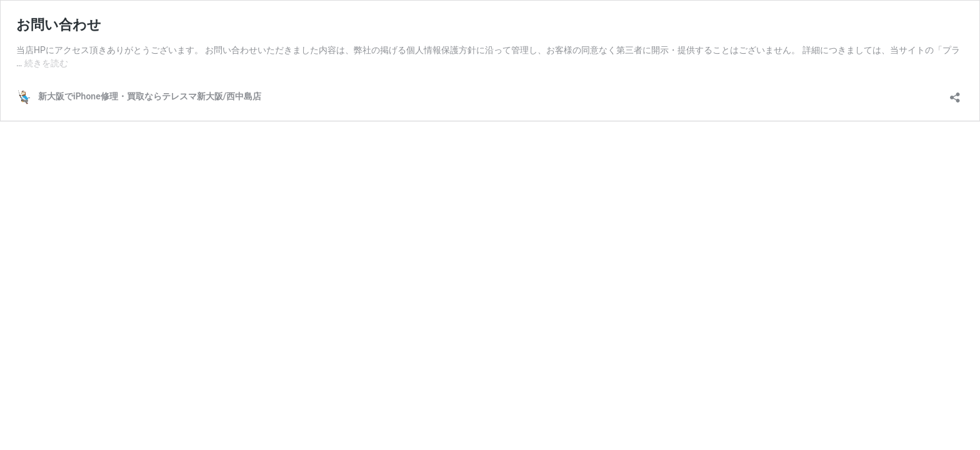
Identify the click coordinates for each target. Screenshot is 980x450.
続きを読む (46, 63)
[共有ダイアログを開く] (955, 93)
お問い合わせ (59, 25)
